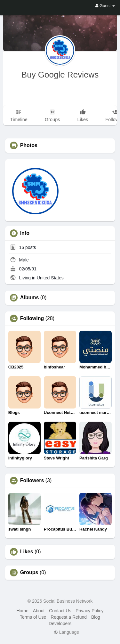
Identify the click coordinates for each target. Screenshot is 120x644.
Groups (29, 573)
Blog (96, 617)
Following (32, 318)
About (39, 611)
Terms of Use (33, 617)
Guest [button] (105, 6)
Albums (30, 298)
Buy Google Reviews (60, 75)
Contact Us (60, 611)
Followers (32, 481)
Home (22, 611)
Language (66, 632)
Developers (60, 623)
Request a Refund (69, 617)
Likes (27, 552)
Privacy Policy (89, 611)
